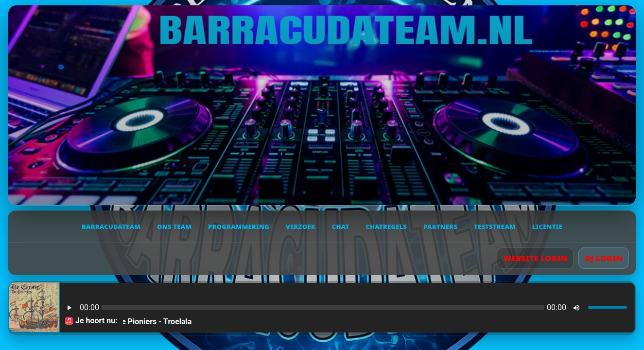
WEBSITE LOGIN (535, 258)
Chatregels (386, 227)
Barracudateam (111, 227)
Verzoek (301, 227)
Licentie (547, 227)
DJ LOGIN (604, 258)
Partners (440, 227)
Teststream (495, 227)
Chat (341, 227)
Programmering (239, 227)
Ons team (174, 227)
